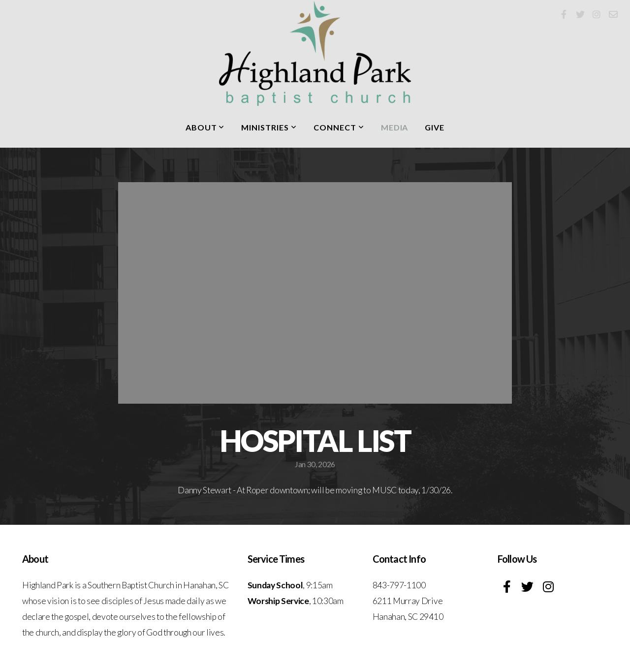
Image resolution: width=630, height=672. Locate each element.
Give (435, 127)
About (205, 127)
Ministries (269, 127)
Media (395, 127)
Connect (339, 127)
